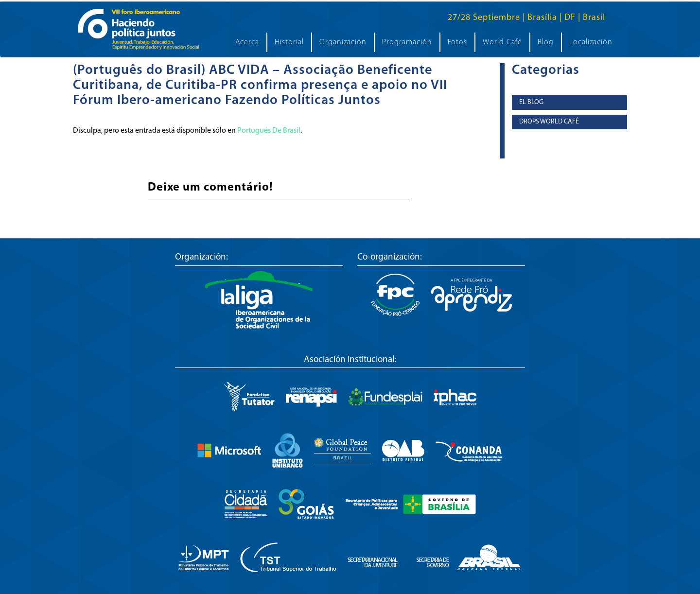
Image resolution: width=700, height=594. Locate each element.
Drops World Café (549, 122)
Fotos (457, 42)
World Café (502, 42)
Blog (546, 42)
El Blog (531, 102)
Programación (407, 42)
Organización (343, 42)
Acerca (247, 42)
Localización (591, 42)
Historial (289, 42)
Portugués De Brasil (269, 131)
